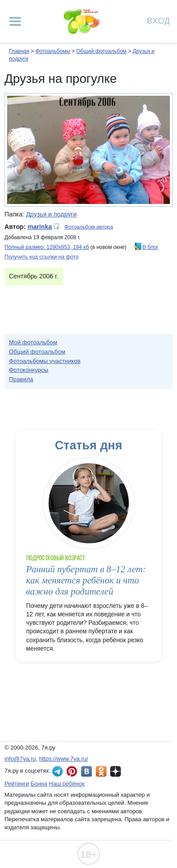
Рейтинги (17, 784)
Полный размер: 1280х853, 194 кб (47, 247)
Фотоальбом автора (88, 227)
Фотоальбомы (53, 51)
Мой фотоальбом (33, 342)
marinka (40, 227)
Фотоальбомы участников (45, 361)
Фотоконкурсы (29, 370)
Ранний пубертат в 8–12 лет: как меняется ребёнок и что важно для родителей (86, 581)
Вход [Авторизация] (159, 20)
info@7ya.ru (20, 759)
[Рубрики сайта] (15, 21)
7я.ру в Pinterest (72, 771)
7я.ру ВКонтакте (86, 771)
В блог (151, 247)
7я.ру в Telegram (58, 771)
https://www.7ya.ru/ (64, 759)
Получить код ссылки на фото (41, 257)
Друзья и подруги (51, 214)
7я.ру (115, 771)
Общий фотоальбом (101, 51)
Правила (21, 379)
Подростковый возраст (56, 558)
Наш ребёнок (67, 784)
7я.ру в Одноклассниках (101, 771)
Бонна (39, 784)
